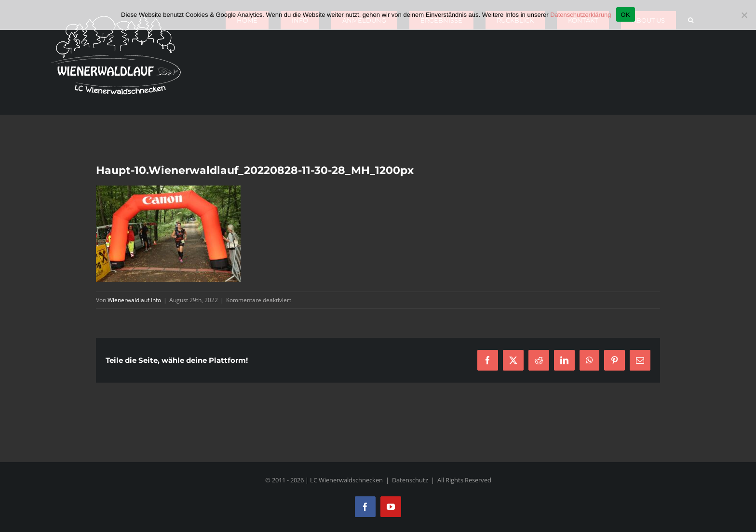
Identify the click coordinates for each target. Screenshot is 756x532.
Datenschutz (410, 480)
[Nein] (744, 15)
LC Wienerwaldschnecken (346, 480)
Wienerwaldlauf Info (134, 300)
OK (626, 15)
